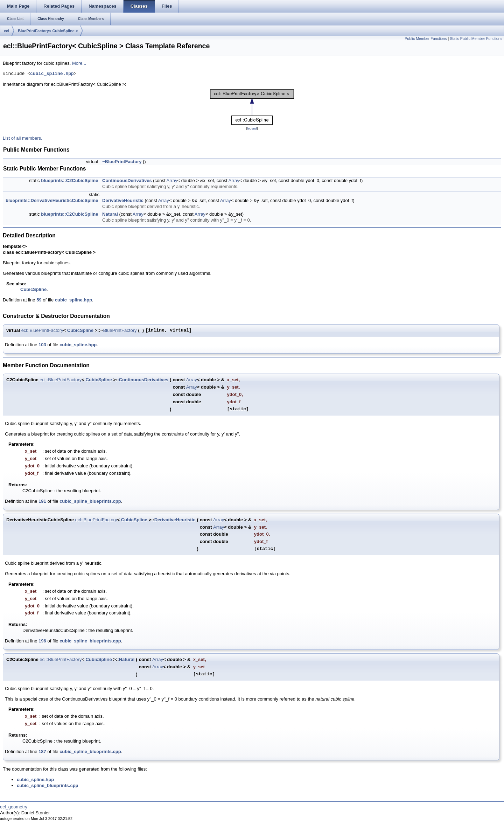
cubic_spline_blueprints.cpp (90, 501)
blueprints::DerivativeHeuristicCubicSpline (52, 200)
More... (79, 63)
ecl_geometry (14, 807)
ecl (6, 31)
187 (42, 752)
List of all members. (23, 138)
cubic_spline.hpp (52, 74)
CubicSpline (33, 289)
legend (252, 128)
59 (39, 300)
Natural (110, 214)
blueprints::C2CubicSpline (69, 180)
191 (42, 501)
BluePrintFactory (120, 330)
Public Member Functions (426, 39)
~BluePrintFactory (122, 162)
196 (42, 641)
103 (42, 345)
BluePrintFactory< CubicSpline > (48, 31)
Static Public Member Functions (476, 39)
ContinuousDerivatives (127, 180)
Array (172, 180)
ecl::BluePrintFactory (42, 330)
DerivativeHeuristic (123, 200)
